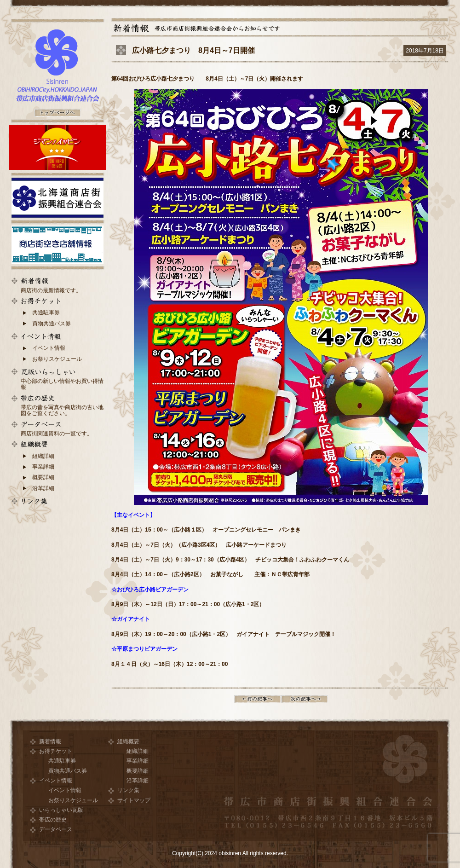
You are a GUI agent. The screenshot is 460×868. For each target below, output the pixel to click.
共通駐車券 (46, 312)
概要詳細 (43, 477)
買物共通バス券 (52, 324)
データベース (56, 829)
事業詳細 (43, 467)
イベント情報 (49, 348)
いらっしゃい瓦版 (61, 810)
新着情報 (50, 741)
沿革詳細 (43, 488)
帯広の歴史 (53, 820)
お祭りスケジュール (57, 359)
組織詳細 (43, 456)
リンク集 (128, 790)
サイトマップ (134, 800)
